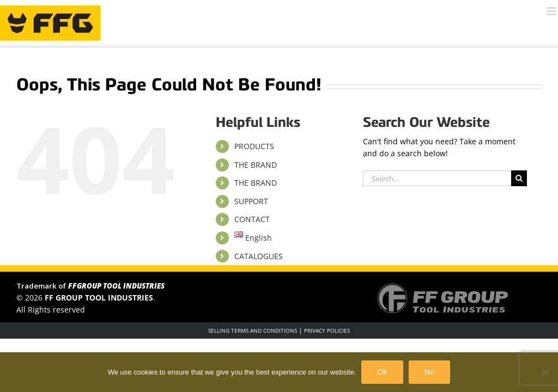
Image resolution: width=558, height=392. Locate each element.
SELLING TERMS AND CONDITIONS (253, 330)
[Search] (519, 178)
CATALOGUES (259, 256)
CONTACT (252, 219)
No (429, 372)
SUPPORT (251, 201)
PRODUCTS (254, 146)
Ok (382, 372)
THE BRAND (256, 165)
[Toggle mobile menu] (552, 11)
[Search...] (437, 178)
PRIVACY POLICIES (327, 330)
